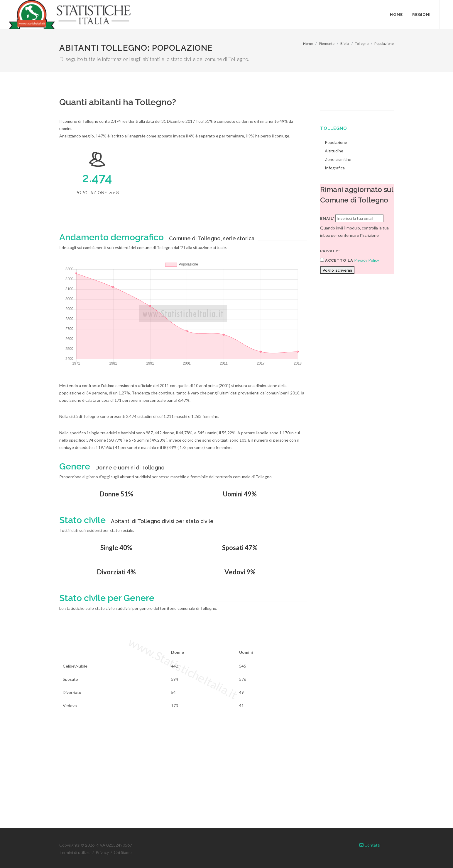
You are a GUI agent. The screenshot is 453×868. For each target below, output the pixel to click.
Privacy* (330, 251)
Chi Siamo (123, 852)
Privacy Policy (367, 260)
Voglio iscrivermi (337, 270)
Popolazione (384, 44)
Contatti (370, 845)
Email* (327, 218)
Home (308, 44)
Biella (345, 44)
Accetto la (337, 260)
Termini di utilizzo (75, 852)
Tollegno (362, 44)
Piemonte (327, 44)
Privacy (102, 852)
